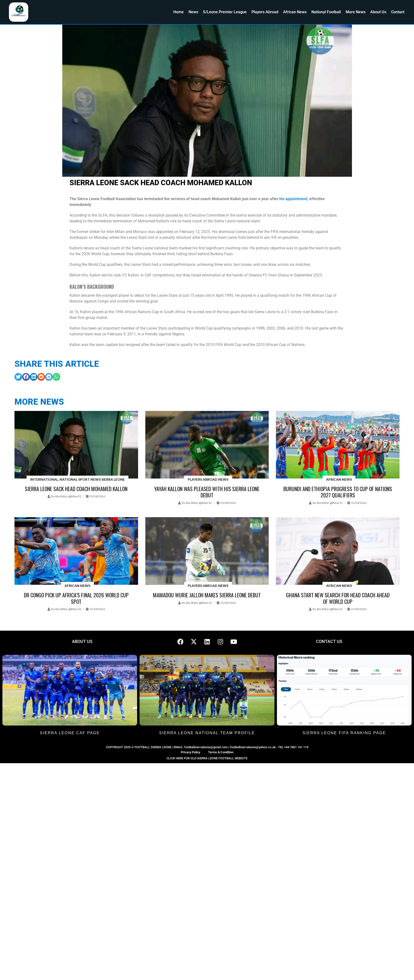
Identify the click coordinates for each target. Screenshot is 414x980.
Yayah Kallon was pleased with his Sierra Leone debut (207, 492)
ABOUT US (82, 641)
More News (356, 12)
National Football (326, 12)
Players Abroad (265, 12)
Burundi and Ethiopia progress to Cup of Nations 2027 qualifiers (338, 492)
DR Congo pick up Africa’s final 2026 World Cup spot (76, 598)
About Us (378, 12)
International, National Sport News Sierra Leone (77, 479)
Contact (398, 12)
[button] (18, 377)
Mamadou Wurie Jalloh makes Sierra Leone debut (207, 595)
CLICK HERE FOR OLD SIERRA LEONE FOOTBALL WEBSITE (207, 758)
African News (295, 12)
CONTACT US (329, 641)
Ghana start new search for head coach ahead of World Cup (338, 598)
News (193, 12)
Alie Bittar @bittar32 (68, 496)
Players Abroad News (208, 479)
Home (179, 12)
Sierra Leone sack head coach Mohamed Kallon (76, 489)
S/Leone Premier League (225, 12)
